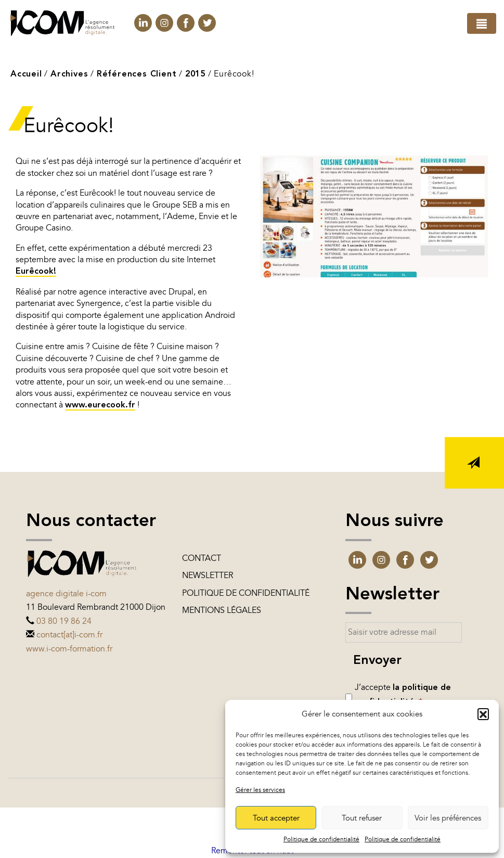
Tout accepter (276, 818)
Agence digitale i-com (66, 594)
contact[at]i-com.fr (69, 635)
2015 (195, 74)
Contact (202, 558)
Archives (69, 74)
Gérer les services (260, 790)
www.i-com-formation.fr (69, 649)
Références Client (137, 74)
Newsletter (208, 575)
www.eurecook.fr (100, 405)
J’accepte (403, 694)
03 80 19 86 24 (64, 621)
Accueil (26, 74)
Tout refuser (362, 818)
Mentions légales (222, 610)
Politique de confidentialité (321, 839)
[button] (483, 714)
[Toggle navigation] (482, 23)
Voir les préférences (448, 818)
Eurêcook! (36, 272)
